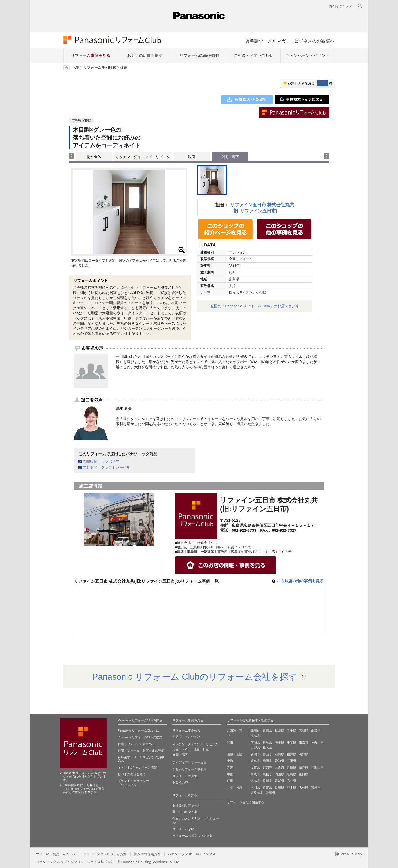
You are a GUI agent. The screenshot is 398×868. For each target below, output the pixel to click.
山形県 (316, 730)
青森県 (267, 730)
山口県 (304, 774)
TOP (76, 68)
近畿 (230, 768)
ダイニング (195, 744)
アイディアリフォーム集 (189, 762)
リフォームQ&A (183, 829)
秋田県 (279, 730)
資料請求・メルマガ (266, 41)
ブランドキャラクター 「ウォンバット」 (133, 783)
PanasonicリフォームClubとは (139, 730)
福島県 (255, 736)
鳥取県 (255, 774)
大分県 (304, 788)
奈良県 (304, 768)
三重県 (292, 761)
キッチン (179, 744)
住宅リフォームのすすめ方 (136, 744)
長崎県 (279, 788)
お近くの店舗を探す (145, 55)
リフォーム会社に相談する (246, 802)
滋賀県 (255, 768)
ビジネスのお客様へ (314, 41)
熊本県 (292, 788)
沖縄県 (270, 793)
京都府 (267, 768)
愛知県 (279, 761)
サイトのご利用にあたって (56, 854)
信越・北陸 (235, 754)
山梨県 (255, 748)
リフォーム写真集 (185, 776)
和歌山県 (317, 768)
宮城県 (304, 730)
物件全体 (94, 157)
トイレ (186, 749)
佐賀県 (267, 788)
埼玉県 (279, 743)
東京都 (304, 743)
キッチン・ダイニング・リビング (143, 157)
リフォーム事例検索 (100, 68)
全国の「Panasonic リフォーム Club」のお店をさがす (255, 306)
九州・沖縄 (235, 788)
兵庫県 (292, 768)
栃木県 (267, 748)
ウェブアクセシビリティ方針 (105, 854)
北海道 (255, 730)
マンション (192, 737)
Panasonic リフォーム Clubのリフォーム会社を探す (195, 677)
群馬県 (267, 743)
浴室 (176, 749)
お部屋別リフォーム (186, 805)
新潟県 (255, 754)
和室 (206, 749)
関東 (230, 743)
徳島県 (255, 781)
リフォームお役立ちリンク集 (193, 836)
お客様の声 (180, 782)
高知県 (292, 781)
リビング (212, 744)
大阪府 (279, 768)
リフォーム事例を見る (91, 55)
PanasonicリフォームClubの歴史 (140, 737)
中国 (230, 774)
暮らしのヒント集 (185, 812)
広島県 (292, 774)
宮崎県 (316, 788)
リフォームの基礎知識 (199, 55)
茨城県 (255, 743)
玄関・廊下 (180, 755)
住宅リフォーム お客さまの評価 (141, 750)
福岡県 (255, 788)
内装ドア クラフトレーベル (106, 467)
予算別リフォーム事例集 (189, 769)
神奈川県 (317, 743)
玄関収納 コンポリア (101, 462)
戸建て (177, 737)
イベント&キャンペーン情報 (137, 768)
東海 (230, 761)
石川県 (279, 754)
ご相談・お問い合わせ (253, 55)
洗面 (192, 157)
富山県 (267, 754)
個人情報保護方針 (147, 854)
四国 (230, 781)
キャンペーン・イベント (308, 55)
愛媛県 (279, 781)
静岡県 (267, 761)
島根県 (267, 774)
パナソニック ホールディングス (192, 854)
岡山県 (279, 774)
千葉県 (292, 743)
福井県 (292, 754)
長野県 (304, 754)
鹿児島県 (257, 793)
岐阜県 (255, 761)
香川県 (267, 781)
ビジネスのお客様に (132, 774)
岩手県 (292, 730)
